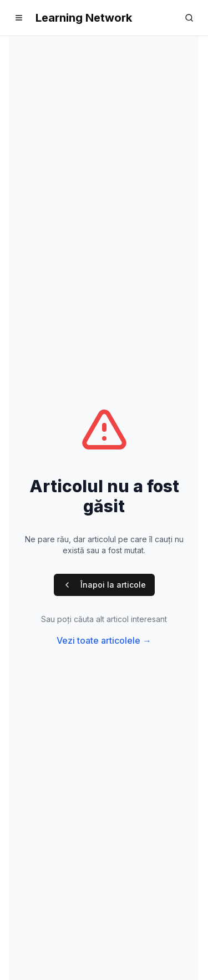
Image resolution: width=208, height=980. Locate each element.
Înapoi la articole (104, 585)
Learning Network (84, 18)
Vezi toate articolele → (104, 640)
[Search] (189, 18)
